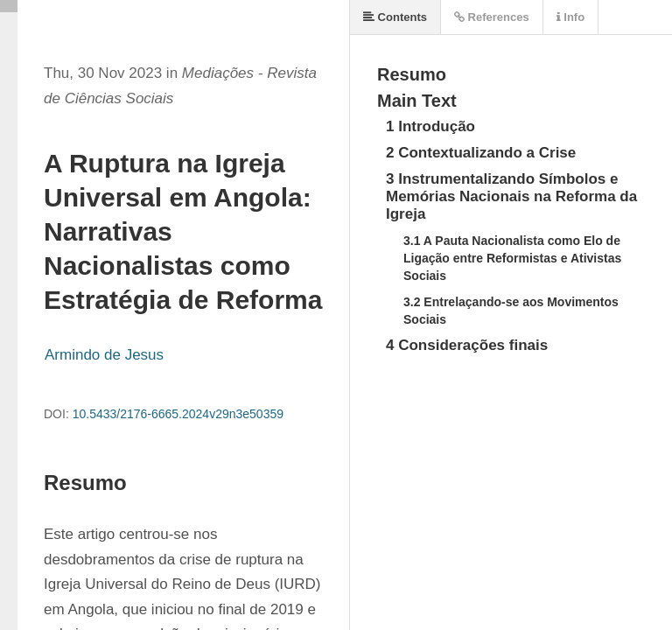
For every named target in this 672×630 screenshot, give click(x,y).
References (492, 17)
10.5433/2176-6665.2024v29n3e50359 (178, 414)
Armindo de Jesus (104, 355)
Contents (395, 17)
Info (570, 17)
